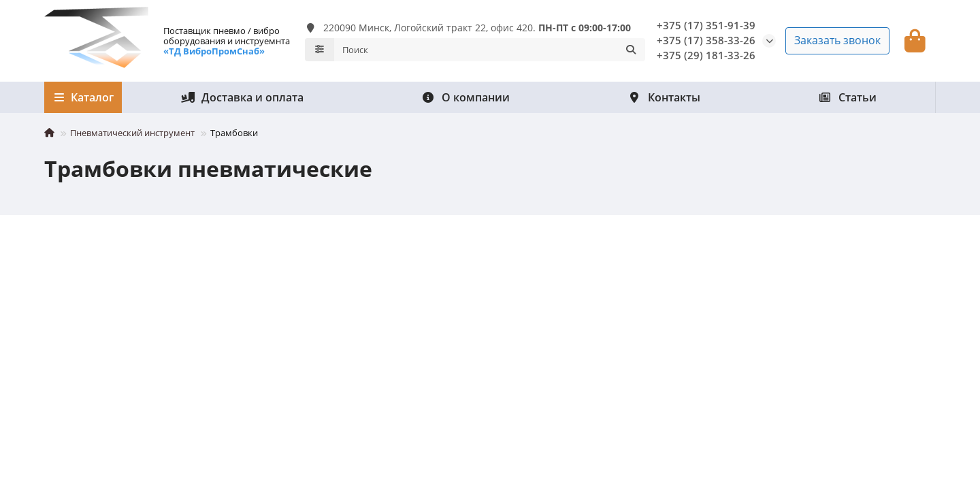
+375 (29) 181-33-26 (706, 55)
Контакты (664, 97)
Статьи (847, 97)
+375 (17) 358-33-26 (706, 40)
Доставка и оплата (242, 97)
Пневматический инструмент (132, 133)
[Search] (490, 50)
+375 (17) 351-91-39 (706, 26)
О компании (465, 97)
